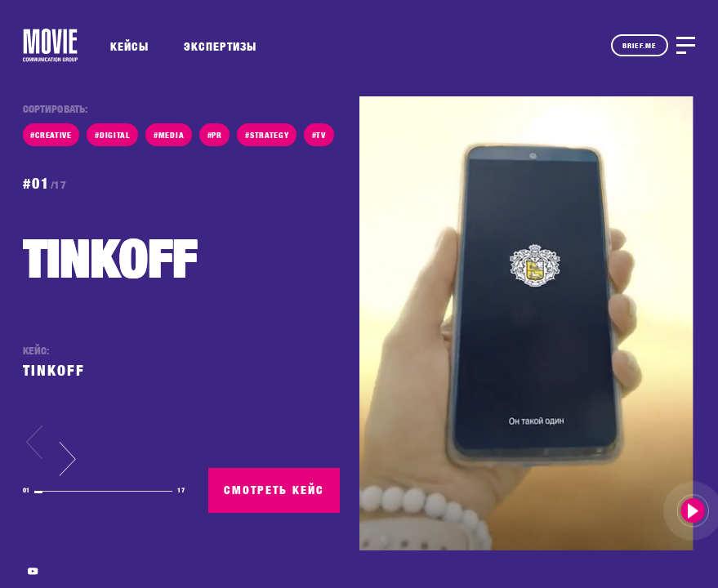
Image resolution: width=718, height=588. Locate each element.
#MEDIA (169, 135)
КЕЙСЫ (129, 46)
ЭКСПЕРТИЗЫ (220, 46)
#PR (215, 135)
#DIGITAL (113, 135)
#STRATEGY (267, 135)
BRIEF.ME (640, 45)
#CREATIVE (51, 135)
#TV (319, 135)
